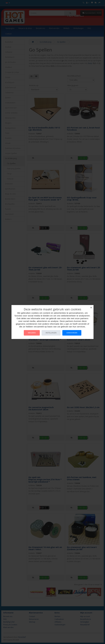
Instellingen (51, 333)
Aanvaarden (72, 333)
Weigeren (32, 333)
